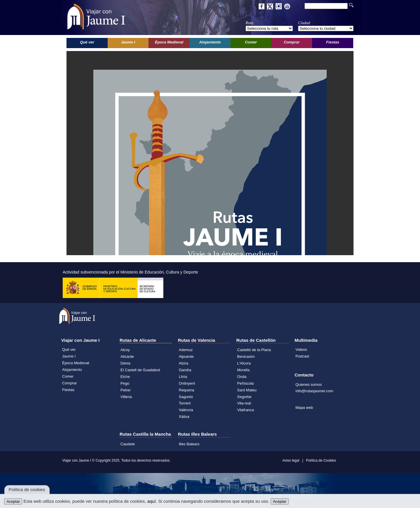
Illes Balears (189, 444)
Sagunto (186, 397)
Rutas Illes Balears (197, 434)
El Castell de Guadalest (140, 370)
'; (269, 28)
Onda (242, 377)
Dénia (125, 363)
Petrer (126, 390)
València (186, 410)
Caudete (128, 444)
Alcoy (125, 350)
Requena (187, 390)
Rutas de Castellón (256, 340)
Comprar (70, 383)
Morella (243, 370)
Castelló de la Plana (254, 350)
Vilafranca (246, 410)
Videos (301, 350)
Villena (126, 397)
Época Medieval (76, 363)
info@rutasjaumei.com (314, 391)
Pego (125, 383)
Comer (68, 376)
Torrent (185, 403)
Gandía (185, 370)
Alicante (127, 357)
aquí (152, 501)
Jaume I (69, 356)
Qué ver (69, 350)
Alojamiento (72, 370)
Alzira (184, 363)
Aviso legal (291, 460)
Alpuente (186, 357)
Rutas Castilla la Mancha (145, 434)
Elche (125, 377)
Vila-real (244, 403)
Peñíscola (245, 383)
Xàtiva (184, 417)
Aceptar (13, 501)
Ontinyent (187, 383)
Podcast (302, 356)
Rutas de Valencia (197, 340)
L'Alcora (244, 363)
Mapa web (304, 408)
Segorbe (244, 397)
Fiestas (68, 390)
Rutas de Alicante (138, 340)
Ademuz (186, 350)
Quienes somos (309, 384)
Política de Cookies (321, 460)
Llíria (183, 377)
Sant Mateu (247, 390)
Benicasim (246, 357)
